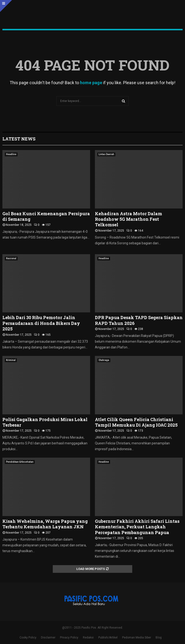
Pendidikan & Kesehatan (20, 462)
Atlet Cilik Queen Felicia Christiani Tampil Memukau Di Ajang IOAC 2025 (136, 422)
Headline (11, 154)
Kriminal (11, 360)
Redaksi (88, 638)
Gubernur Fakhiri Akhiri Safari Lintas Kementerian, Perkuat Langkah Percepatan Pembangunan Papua (137, 527)
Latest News (19, 139)
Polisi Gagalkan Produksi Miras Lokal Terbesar (45, 422)
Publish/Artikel (108, 638)
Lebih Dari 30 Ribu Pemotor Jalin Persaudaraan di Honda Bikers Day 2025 (41, 323)
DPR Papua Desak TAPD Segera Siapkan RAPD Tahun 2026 (139, 320)
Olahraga (104, 360)
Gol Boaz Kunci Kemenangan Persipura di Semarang (46, 216)
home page (91, 83)
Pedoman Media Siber (137, 638)
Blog (159, 638)
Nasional (11, 258)
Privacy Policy (69, 638)
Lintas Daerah (106, 154)
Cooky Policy (28, 638)
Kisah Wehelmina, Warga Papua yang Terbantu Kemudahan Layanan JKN (45, 524)
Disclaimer (48, 638)
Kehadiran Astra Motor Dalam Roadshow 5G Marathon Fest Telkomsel (129, 219)
